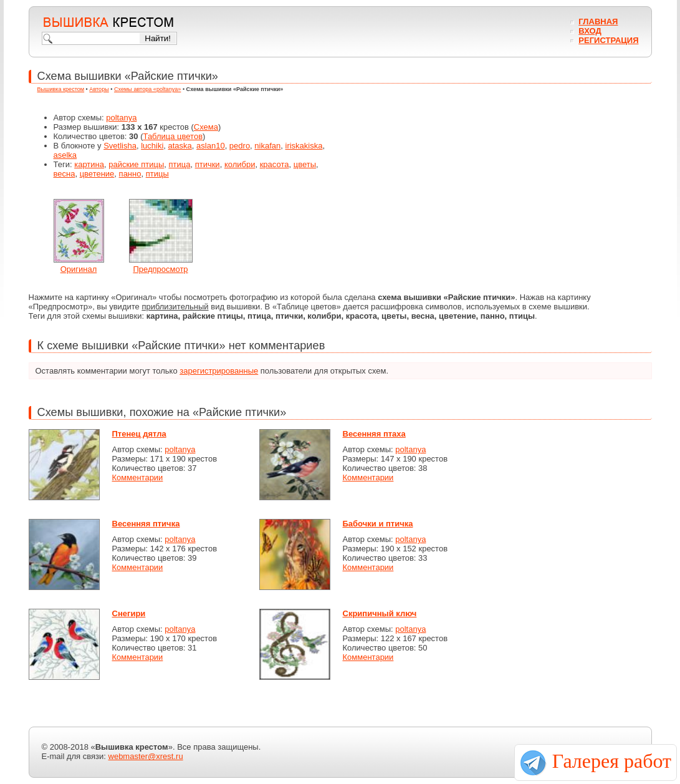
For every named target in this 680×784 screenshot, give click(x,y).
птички (208, 164)
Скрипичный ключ (380, 613)
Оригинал (79, 269)
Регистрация (608, 40)
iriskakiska (304, 146)
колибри (240, 164)
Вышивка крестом (61, 89)
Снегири (129, 613)
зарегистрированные (219, 371)
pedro (240, 146)
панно (130, 174)
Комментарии (138, 477)
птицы (157, 174)
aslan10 (211, 146)
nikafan (267, 146)
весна (65, 174)
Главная (598, 22)
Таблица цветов (173, 136)
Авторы (99, 89)
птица (179, 164)
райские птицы (136, 164)
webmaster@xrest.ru (146, 756)
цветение (97, 174)
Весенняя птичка (146, 524)
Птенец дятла (139, 434)
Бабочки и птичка (378, 524)
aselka (65, 155)
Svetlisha (120, 146)
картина (89, 164)
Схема (206, 127)
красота (275, 164)
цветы (305, 164)
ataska (180, 146)
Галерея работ (612, 761)
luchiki (152, 146)
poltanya (121, 118)
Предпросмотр (160, 269)
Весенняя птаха (374, 434)
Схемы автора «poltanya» (147, 89)
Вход (590, 31)
